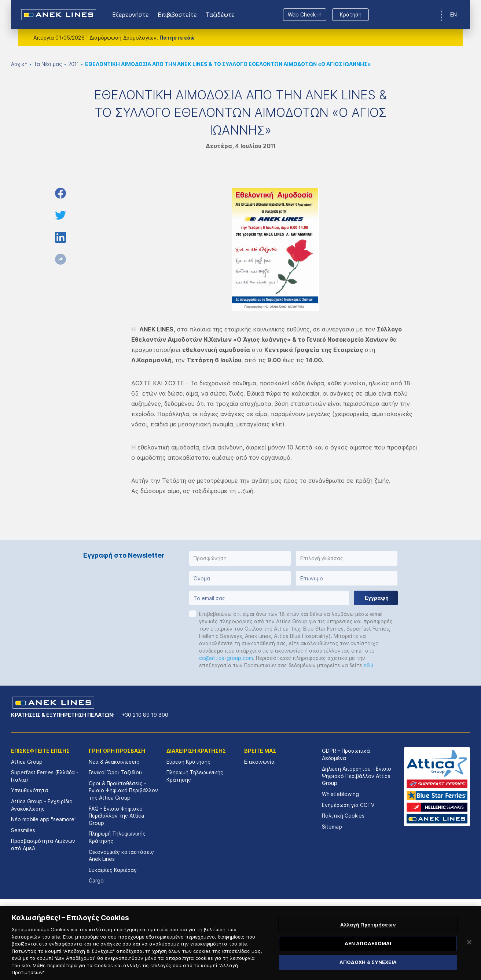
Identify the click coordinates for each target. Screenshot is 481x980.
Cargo (96, 880)
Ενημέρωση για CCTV (348, 805)
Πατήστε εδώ (177, 38)
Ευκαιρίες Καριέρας (113, 870)
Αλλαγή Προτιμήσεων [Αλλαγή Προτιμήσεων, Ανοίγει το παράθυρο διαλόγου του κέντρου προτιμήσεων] (368, 935)
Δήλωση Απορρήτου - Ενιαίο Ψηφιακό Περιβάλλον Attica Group (357, 776)
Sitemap (332, 827)
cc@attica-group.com (226, 658)
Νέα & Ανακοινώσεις (114, 762)
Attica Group (27, 762)
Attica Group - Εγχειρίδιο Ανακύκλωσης (42, 805)
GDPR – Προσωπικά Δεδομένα (346, 754)
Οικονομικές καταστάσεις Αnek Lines (121, 856)
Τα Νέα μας (48, 64)
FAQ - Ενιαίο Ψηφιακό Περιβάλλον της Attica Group (116, 816)
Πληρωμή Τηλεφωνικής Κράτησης (117, 837)
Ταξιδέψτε (220, 15)
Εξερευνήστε (131, 15)
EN (454, 14)
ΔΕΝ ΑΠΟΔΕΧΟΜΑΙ (368, 954)
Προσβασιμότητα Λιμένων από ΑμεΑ (43, 845)
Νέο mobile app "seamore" (44, 819)
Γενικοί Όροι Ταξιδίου (115, 772)
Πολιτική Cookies (343, 816)
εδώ (368, 665)
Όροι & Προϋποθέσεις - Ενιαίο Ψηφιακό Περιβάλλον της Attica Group (123, 790)
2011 (74, 64)
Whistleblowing (340, 794)
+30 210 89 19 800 (145, 715)
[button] (240, 558)
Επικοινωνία (259, 762)
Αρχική (19, 64)
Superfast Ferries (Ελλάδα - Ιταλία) (45, 776)
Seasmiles (23, 830)
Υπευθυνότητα (30, 790)
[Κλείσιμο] (469, 953)
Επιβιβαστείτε (177, 15)
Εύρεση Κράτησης (188, 762)
